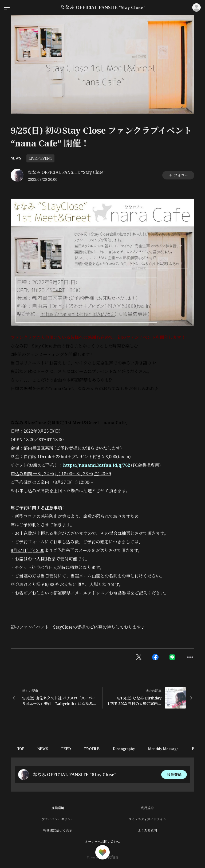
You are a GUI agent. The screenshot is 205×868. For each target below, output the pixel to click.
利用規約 (147, 808)
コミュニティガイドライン (147, 819)
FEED (66, 749)
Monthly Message (163, 749)
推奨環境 (58, 808)
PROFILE (92, 749)
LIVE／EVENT (40, 158)
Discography (124, 749)
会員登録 (174, 774)
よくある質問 (147, 830)
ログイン (196, 7)
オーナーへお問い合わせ (102, 842)
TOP (21, 749)
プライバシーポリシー (58, 819)
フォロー (178, 175)
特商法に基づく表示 (58, 830)
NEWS (16, 158)
